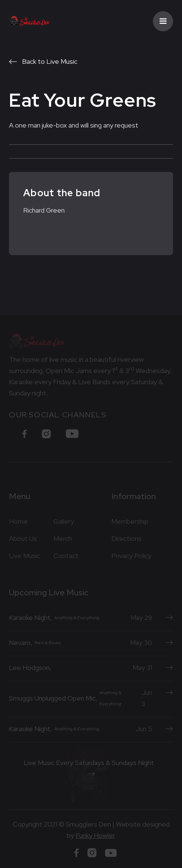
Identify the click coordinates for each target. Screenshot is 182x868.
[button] (163, 21)
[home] (29, 21)
